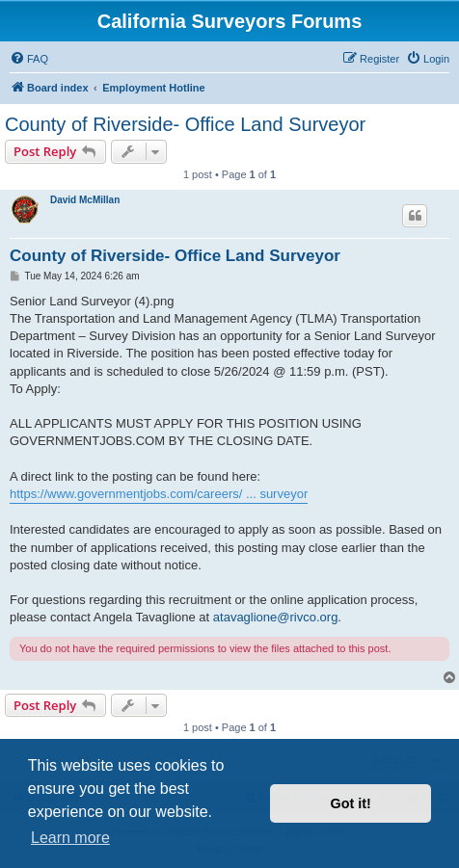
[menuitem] (29, 59)
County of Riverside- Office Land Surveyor (185, 124)
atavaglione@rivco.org (276, 617)
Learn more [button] (70, 838)
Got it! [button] (351, 803)
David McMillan (85, 200)
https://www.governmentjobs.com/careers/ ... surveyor (159, 494)
